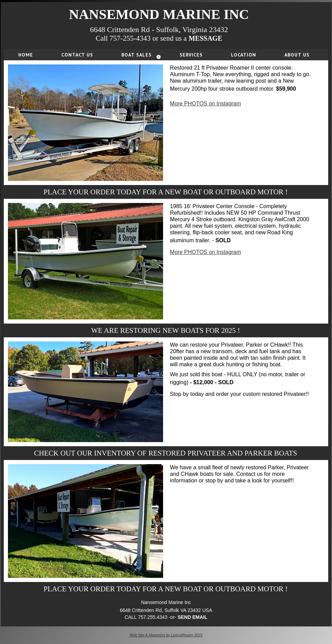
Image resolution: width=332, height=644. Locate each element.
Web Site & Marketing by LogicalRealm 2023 (166, 635)
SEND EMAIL (192, 617)
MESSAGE (205, 38)
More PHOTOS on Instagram (205, 104)
